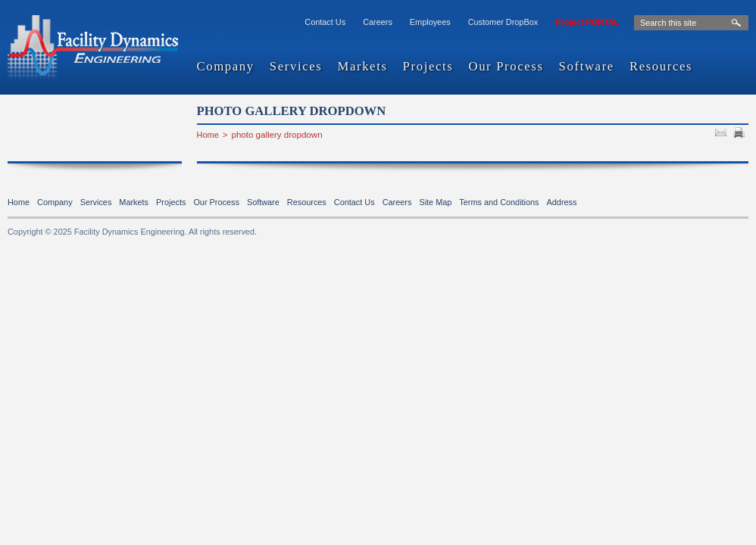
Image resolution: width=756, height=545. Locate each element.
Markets (362, 67)
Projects (428, 67)
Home (208, 135)
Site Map (435, 202)
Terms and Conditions (499, 202)
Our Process (506, 67)
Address (562, 202)
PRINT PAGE (741, 135)
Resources (661, 67)
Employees (430, 22)
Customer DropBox (503, 22)
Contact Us (325, 22)
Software (587, 67)
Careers (378, 22)
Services (296, 67)
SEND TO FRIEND (723, 135)
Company (226, 67)
